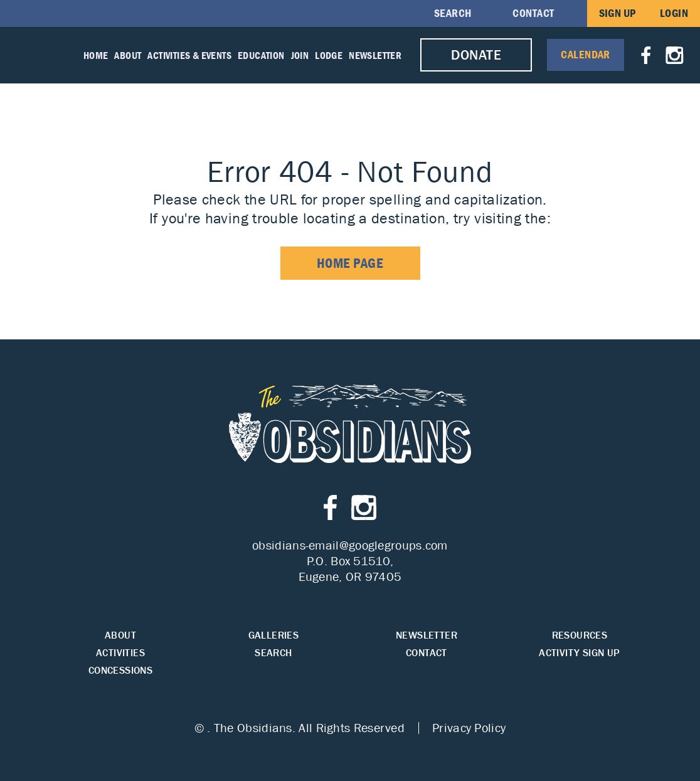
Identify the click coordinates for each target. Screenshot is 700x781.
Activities (120, 653)
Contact (533, 13)
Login (674, 13)
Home (96, 55)
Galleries (274, 635)
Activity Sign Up (579, 653)
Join (300, 55)
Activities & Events (189, 55)
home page (350, 263)
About (128, 55)
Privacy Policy (469, 728)
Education (261, 55)
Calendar (586, 55)
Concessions (120, 670)
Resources (580, 635)
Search (453, 13)
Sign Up (618, 13)
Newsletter (375, 55)
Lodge (329, 55)
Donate (476, 55)
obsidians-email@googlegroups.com (350, 545)
